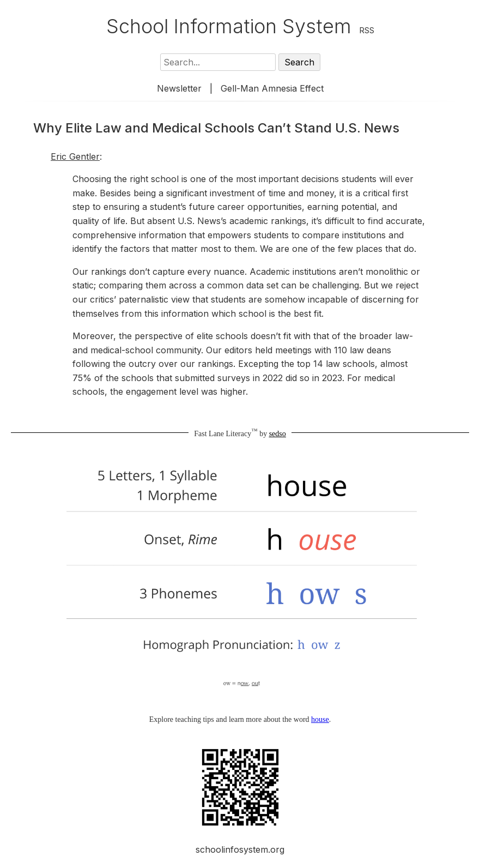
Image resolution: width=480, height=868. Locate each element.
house (320, 719)
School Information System (229, 26)
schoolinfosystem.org (240, 849)
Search (299, 62)
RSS (367, 30)
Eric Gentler (75, 156)
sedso (278, 434)
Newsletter (179, 88)
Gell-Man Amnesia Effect (272, 88)
